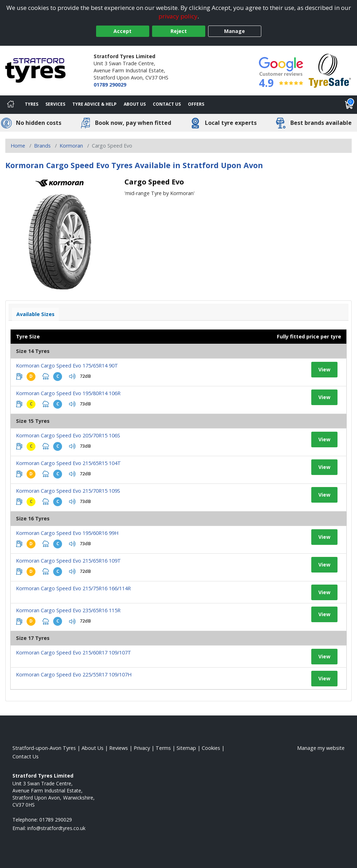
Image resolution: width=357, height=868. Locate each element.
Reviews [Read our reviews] (119, 748)
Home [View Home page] (18, 146)
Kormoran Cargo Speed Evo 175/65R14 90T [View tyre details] (67, 366)
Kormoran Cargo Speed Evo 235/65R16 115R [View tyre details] (68, 610)
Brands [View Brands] (42, 146)
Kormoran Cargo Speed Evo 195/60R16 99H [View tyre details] (67, 533)
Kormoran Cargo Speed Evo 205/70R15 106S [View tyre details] (68, 435)
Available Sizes (35, 314)
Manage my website (321, 748)
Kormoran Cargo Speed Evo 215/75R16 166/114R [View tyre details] (73, 588)
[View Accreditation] (330, 70)
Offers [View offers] (196, 104)
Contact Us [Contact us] (167, 104)
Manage (235, 31)
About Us (135, 104)
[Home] (11, 105)
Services (55, 104)
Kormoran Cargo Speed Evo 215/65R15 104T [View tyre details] (68, 463)
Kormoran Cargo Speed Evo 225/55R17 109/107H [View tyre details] (74, 675)
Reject (179, 31)
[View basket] (349, 105)
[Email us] (56, 828)
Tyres (32, 104)
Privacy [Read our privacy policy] (142, 748)
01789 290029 (110, 85)
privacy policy (178, 16)
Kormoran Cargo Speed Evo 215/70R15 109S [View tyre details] (68, 491)
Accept (122, 31)
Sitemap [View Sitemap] (186, 748)
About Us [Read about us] (93, 748)
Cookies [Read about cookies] (211, 748)
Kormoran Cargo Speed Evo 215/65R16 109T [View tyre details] (68, 561)
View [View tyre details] (324, 369)
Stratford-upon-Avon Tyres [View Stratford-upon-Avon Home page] (44, 748)
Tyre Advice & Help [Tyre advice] (94, 104)
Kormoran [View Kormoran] (71, 146)
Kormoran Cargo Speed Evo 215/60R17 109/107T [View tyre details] (74, 653)
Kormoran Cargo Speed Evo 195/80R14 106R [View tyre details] (68, 393)
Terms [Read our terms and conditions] (163, 748)
